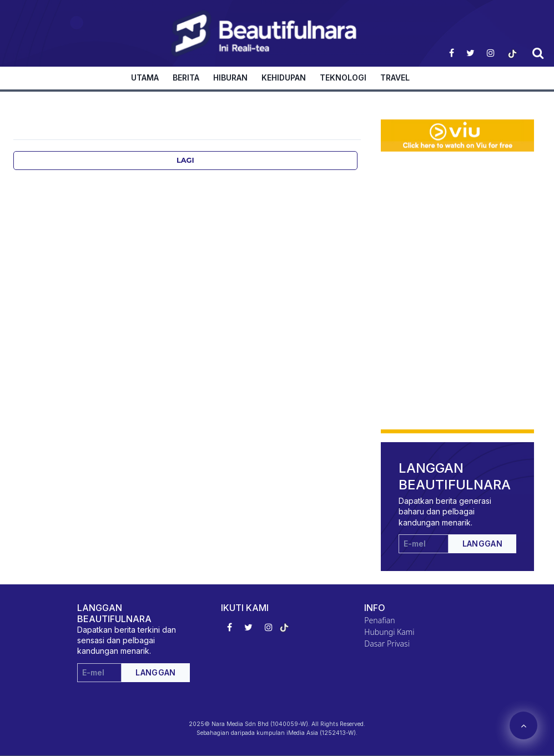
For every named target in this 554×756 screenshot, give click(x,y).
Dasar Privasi (387, 644)
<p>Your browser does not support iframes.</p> (457, 221)
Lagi (185, 160)
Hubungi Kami (389, 632)
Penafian (379, 620)
